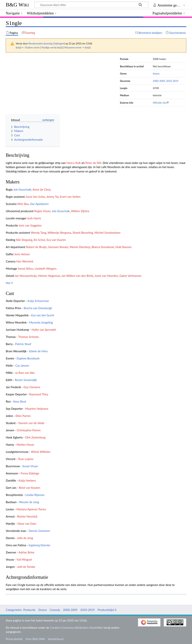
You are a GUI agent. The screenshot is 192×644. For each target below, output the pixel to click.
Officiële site (160, 103)
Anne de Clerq (42, 189)
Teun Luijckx (26, 459)
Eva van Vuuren (56, 240)
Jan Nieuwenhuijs (26, 276)
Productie (29, 610)
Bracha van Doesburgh (38, 308)
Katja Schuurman (38, 301)
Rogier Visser (42, 211)
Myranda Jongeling (41, 322)
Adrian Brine (26, 552)
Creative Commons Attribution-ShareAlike (76, 628)
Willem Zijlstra (80, 211)
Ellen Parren (23, 416)
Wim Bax (23, 204)
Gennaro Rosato (58, 247)
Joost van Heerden (106, 276)
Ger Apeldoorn (39, 204)
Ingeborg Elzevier (39, 545)
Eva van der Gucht (43, 315)
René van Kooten (29, 488)
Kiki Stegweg (24, 240)
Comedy (55, 610)
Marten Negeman (49, 276)
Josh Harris (34, 218)
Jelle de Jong (25, 538)
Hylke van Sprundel (44, 330)
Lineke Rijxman (35, 495)
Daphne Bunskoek (28, 358)
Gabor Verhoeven (130, 276)
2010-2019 (172, 81)
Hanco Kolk (73, 163)
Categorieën (13, 610)
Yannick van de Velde (31, 423)
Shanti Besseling (83, 233)
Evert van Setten (70, 197)
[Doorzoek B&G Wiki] (91, 5)
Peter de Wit (93, 163)
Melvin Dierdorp (80, 247)
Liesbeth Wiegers (46, 268)
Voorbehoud (55, 639)
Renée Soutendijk (26, 380)
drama (156, 74)
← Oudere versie (31, 47)
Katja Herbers (27, 480)
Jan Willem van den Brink (77, 276)
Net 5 (9, 283)
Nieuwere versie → (74, 47)
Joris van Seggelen (30, 225)
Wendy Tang (38, 233)
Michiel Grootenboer (108, 233)
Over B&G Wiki (35, 639)
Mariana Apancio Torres (31, 509)
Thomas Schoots (28, 337)
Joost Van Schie (35, 197)
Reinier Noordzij (27, 516)
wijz (19, 47)
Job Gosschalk (22, 189)
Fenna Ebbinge (30, 473)
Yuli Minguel (24, 559)
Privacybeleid (14, 639)
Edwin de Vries (38, 351)
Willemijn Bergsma (59, 233)
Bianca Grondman (103, 247)
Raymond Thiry (39, 394)
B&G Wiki (17, 5)
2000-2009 (159, 81)
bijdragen (59, 43)
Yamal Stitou (25, 268)
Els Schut (39, 240)
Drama (43, 610)
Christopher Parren (29, 430)
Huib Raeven (124, 247)
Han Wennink (25, 261)
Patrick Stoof (23, 344)
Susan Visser (30, 466)
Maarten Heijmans (37, 409)
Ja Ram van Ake (25, 373)
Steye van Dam (27, 524)
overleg (49, 43)
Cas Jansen (22, 365)
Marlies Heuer (25, 445)
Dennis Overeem (39, 531)
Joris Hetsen (22, 254)
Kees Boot (20, 401)
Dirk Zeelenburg (35, 437)
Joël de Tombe (26, 567)
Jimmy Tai (52, 197)
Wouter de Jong (29, 502)
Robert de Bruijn (36, 247)
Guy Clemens (32, 387)
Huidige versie (49, 47)
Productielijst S (107, 610)
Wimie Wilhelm (41, 452)
